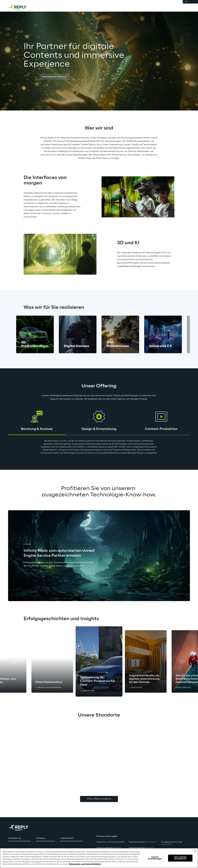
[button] (54, 77)
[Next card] (176, 334)
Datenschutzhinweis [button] (109, 848)
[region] (99, 858)
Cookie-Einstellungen (155, 858)
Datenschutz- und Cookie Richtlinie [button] (110, 842)
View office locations (99, 799)
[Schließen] (195, 851)
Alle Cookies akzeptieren (180, 858)
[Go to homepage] (20, 8)
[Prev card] (16, 661)
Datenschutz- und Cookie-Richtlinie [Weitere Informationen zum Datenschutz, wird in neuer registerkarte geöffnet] (85, 864)
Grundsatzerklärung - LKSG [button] (172, 843)
